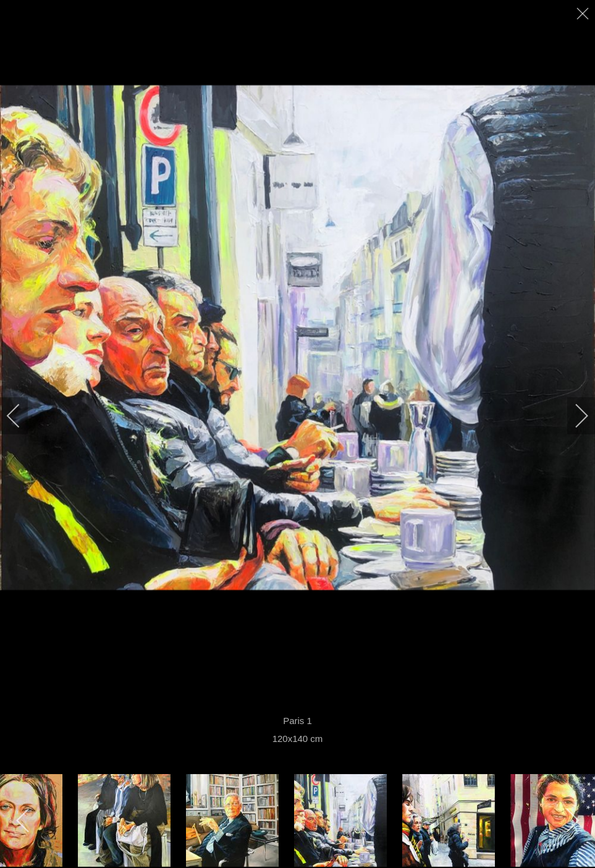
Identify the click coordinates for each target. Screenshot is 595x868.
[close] (584, 14)
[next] (573, 416)
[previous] (22, 416)
